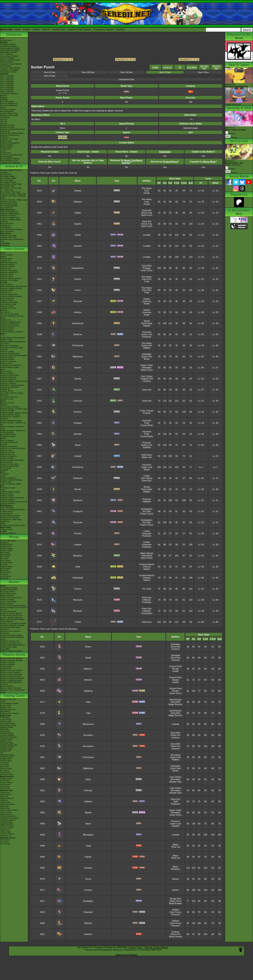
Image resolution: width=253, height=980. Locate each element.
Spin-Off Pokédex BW (9, 105)
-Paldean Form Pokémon (10, 163)
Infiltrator (147, 501)
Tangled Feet (147, 379)
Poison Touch (147, 514)
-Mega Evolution (7, 727)
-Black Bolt (4, 729)
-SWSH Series (6, 761)
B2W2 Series (5, 572)
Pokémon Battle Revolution (11, 421)
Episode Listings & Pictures (11, 170)
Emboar (88, 868)
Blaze (176, 845)
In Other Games (7, 512)
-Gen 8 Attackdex (7, 90)
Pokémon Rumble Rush (10, 324)
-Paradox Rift (5, 751)
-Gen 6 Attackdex (7, 86)
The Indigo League (8, 176)
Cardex (3, 107)
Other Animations (7, 231)
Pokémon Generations (9, 212)
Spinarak (78, 301)
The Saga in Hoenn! (8, 182)
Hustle (147, 193)
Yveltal (78, 622)
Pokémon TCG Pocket (9, 280)
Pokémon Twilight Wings (10, 214)
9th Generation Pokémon (10, 159)
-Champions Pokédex (9, 72)
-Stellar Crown (6, 741)
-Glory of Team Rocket (9, 810)
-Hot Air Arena (6, 812)
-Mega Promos (6, 779)
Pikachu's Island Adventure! (11, 674)
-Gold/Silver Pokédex (9, 46)
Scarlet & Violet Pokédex (79, 29)
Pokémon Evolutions (8, 216)
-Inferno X (4, 800)
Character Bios (6, 174)
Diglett (78, 213)
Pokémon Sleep (7, 277)
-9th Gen (4, 119)
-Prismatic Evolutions (8, 737)
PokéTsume (5, 245)
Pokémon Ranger (7, 458)
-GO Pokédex (6, 66)
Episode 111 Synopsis (236, 131)
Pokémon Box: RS (8, 454)
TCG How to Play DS (9, 397)
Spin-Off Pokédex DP (9, 103)
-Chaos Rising (6, 719)
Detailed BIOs (6, 547)
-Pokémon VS (6, 836)
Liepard (78, 545)
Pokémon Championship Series (13, 129)
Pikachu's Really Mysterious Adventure (11, 683)
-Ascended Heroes (8, 723)
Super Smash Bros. (8, 504)
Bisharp (88, 923)
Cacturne (78, 401)
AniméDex (4, 172)
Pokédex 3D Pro (7, 391)
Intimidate (147, 354)
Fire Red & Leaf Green (9, 442)
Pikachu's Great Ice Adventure (12, 678)
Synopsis (230, 169)
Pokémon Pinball (7, 496)
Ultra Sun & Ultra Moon (9, 314)
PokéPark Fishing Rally (9, 466)
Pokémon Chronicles (8, 202)
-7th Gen (4, 123)
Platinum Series (6, 566)
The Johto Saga (7, 180)
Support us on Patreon (126, 955)
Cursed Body (147, 425)
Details (155, 67)
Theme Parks (6, 149)
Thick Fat (175, 847)
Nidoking (88, 691)
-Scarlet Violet (6, 759)
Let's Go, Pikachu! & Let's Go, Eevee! (12, 317)
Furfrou (78, 589)
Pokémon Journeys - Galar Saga (13, 194)
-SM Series (5, 763)
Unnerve (147, 567)
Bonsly (78, 489)
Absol (78, 445)
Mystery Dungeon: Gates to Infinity (14, 381)
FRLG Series (5, 561)
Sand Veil (147, 210)
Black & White (6, 371)
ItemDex (4, 96)
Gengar (78, 257)
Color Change (147, 411)
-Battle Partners (6, 814)
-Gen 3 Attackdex (7, 80)
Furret (78, 290)
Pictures (231, 137)
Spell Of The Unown (8, 594)
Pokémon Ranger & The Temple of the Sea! (14, 609)
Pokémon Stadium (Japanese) (12, 498)
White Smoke (175, 937)
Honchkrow (78, 467)
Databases (14, 34)
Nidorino (88, 680)
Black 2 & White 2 (7, 373)
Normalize (176, 779)
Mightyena (78, 356)
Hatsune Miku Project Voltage (12, 133)
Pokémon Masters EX (9, 273)
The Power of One (7, 592)
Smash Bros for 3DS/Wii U (11, 365)
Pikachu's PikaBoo (8, 664)
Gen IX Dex (50, 72)
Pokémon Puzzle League (10, 492)
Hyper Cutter (147, 365)
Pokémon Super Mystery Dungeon (14, 356)
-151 (2, 753)
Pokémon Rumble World (10, 354)
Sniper (147, 304)
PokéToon (4, 222)
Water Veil (147, 457)
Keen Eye (147, 279)
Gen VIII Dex (88, 72)
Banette (78, 434)
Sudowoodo (78, 323)
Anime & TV (14, 166)
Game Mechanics (7, 111)
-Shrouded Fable (7, 743)
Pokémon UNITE (7, 275)
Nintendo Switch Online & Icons (13, 525)
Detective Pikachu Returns (11, 278)
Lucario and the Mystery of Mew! (13, 606)
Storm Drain (147, 558)
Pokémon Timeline (8, 125)
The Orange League (8, 178)
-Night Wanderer (7, 824)
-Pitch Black (5, 717)
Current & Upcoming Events (11, 155)
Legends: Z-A (6, 261)
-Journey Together (7, 735)
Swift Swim (147, 455)
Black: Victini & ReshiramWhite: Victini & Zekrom (13, 620)
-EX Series (4, 771)
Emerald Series (6, 562)
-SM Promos (5, 784)
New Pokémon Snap (8, 304)
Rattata (78, 191)
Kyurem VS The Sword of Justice (13, 623)
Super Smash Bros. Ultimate (11, 332)
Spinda (78, 379)
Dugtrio (78, 224)
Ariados (78, 312)
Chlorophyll (147, 556)
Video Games (14, 249)
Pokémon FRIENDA (8, 533)
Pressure (147, 443)
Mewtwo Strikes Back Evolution (13, 645)
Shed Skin (176, 647)
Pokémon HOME (7, 290)
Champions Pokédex (104, 29)
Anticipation (147, 509)
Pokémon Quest (7, 330)
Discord (46, 29)
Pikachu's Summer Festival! (11, 670)
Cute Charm (175, 777)
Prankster (147, 337)
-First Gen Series (7, 775)
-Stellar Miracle (6, 822)
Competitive (147, 613)
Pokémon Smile (6, 300)
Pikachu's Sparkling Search (11, 680)
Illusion (176, 879)
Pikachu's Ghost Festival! (10, 672)
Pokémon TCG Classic (9, 713)
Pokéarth (120, 29)
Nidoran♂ (88, 669)
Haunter (78, 246)
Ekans (88, 647)
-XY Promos (5, 786)
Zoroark (88, 890)
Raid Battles (5, 711)
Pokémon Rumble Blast (9, 387)
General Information (8, 541)
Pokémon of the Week (9, 115)
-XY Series (4, 765)
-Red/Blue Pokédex (8, 44)
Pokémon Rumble (7, 411)
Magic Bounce (176, 704)
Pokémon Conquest (8, 383)
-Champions (5, 117)
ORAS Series (6, 576)
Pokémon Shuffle (7, 352)
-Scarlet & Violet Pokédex (10, 68)
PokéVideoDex (6, 228)
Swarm (147, 299)
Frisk (147, 281)
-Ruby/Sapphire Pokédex (10, 48)
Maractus (78, 556)
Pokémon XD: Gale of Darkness (13, 448)
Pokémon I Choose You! (10, 641)
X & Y (2, 336)
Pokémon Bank (6, 340)
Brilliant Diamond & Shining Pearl (13, 286)
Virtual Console (6, 514)
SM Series (4, 578)
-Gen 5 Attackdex (7, 84)
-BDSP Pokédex (7, 62)
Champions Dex (126, 79)
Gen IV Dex (50, 76)
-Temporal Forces (7, 747)
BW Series (4, 570)
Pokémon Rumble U (8, 379)
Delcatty (88, 790)
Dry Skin (147, 511)
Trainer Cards (6, 705)
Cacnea (78, 390)
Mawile (78, 368)
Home (18, 29)
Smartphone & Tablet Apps (11, 519)
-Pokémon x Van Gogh (9, 139)
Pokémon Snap (6, 494)
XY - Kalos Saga (7, 190)
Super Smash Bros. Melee (11, 484)
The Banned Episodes (9, 206)
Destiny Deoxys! (7, 604)
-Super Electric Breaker (9, 818)
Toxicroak (78, 522)
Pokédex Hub (59, 29)
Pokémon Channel (8, 452)
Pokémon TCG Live (8, 308)
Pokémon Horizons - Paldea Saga (14, 200)
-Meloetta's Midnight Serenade (12, 625)
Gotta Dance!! (6, 668)
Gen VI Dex (165, 72)
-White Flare (5, 731)
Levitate (147, 235)
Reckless (176, 869)
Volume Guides (6, 551)
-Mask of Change (7, 826)
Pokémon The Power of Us (11, 643)
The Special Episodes (9, 204)
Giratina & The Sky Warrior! (11, 613)
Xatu (88, 713)
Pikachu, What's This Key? (11, 688)
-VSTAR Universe (7, 834)
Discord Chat (5, 153)
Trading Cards (14, 696)
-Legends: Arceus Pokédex (11, 64)
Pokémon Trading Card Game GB (14, 502)
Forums (27, 29)
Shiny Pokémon (6, 208)
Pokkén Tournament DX (10, 326)
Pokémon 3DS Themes (9, 517)
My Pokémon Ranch (8, 435)
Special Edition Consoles (10, 515)
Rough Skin (175, 899)
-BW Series (5, 767)
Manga (14, 537)
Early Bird (147, 266)
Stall (175, 801)
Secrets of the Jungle (9, 647)
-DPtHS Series (6, 769)
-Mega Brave (5, 802)
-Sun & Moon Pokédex (9, 56)
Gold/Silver (5, 474)
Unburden (147, 533)
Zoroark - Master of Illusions (11, 617)
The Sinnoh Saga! (7, 186)
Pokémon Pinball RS (8, 456)
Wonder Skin (175, 782)
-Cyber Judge (6, 832)
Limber (147, 476)
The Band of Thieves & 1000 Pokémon (11, 349)
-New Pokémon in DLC (9, 161)
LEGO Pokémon (7, 145)
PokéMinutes (5, 226)
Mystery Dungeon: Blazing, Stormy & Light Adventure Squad (14, 414)
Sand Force (147, 215)
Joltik (78, 567)
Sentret (78, 279)
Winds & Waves (6, 255)
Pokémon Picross (7, 357)
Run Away (147, 188)
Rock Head (147, 323)
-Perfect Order (6, 721)
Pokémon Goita (6, 529)
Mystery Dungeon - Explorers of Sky (13, 424)
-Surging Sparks (7, 739)
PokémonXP (5, 131)
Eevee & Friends (7, 686)
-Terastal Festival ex (8, 816)
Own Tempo (147, 376)
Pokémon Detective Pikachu (11, 651)
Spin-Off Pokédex (7, 102)
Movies (14, 582)
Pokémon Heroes (7, 600)
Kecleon (78, 412)
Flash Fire (175, 735)
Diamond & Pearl (7, 403)
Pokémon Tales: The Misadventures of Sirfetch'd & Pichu (12, 239)
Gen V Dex (203, 72)
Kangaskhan (78, 268)
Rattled (147, 326)
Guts (147, 191)
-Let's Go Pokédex (8, 58)
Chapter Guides (6, 549)
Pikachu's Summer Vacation (11, 658)
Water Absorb (147, 553)
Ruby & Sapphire (7, 440)
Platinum (4, 405)
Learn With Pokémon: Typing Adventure (12, 394)
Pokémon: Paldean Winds (10, 220)
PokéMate (4, 470)
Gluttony (175, 932)
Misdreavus (88, 724)
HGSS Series (6, 568)
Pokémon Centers (7, 127)
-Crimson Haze (6, 828)
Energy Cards (6, 707)
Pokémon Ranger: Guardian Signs (14, 409)
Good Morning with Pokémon (12, 229)
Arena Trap (147, 213)
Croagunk (78, 511)
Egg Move (192, 67)
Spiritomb (78, 500)
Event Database (7, 157)
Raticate (78, 202)
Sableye (88, 801)
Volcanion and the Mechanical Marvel (12, 638)
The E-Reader (6, 468)
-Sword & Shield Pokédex (10, 60)
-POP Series (5, 788)
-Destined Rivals (7, 733)
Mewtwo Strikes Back (9, 590)
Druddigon (88, 901)
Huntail (78, 456)
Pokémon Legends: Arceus (11, 288)
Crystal (3, 476)
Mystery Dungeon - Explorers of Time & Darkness (13, 432)
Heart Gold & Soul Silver (10, 407)
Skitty (88, 779)
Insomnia (147, 301)
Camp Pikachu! (6, 666)
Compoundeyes (147, 564)
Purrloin (78, 533)
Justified (147, 447)
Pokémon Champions (9, 263)
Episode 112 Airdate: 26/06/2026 (234, 163)
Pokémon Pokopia (7, 265)
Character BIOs (6, 545)
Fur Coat (147, 589)
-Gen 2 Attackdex (7, 78)
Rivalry (176, 669)
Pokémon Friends (7, 267)
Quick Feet (147, 345)
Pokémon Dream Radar (10, 375)
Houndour (88, 735)
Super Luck (147, 334)
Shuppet (78, 423)
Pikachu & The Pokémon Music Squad (13, 691)
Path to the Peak (7, 224)
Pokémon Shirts (7, 147)
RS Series (4, 559)
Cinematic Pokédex (8, 109)
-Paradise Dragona (8, 820)
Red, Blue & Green (8, 488)
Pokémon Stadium (8, 500)
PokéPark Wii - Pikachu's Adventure (10, 418)
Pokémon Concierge (8, 235)
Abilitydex (4, 100)
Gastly (78, 235)
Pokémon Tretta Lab (8, 377)
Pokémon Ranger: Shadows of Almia (12, 428)
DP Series (4, 564)
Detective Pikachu (7, 328)
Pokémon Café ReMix (9, 271)
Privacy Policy (136, 947)
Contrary (147, 381)
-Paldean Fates (6, 749)
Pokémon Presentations (10, 143)
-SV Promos (5, 781)
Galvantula (78, 578)
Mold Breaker (175, 903)
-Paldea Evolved (7, 757)
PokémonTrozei (6, 462)
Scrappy (147, 268)
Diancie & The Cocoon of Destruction (10, 632)
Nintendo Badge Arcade (10, 367)
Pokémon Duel (6, 363)
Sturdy (147, 321)
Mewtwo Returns (7, 596)
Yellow (3, 490)
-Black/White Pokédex (9, 52)
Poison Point (176, 666)
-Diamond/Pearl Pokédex (10, 50)
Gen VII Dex (126, 72)
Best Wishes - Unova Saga (11, 188)
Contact (36, 29)
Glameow (78, 478)
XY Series (4, 574)
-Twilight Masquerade (9, 745)
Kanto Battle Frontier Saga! (11, 184)
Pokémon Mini (6, 482)
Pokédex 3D (5, 389)
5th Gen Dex (204, 67)
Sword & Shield (6, 284)
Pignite (88, 857)
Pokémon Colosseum (9, 446)
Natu (88, 702)
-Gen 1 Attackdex (7, 76)
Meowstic (78, 600)
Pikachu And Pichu (8, 662)
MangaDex (5, 543)
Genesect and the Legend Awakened (10, 628)
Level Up (168, 67)
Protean (147, 413)
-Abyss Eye (5, 792)
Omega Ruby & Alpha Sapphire (13, 338)
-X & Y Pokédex (6, 54)
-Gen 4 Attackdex (7, 82)
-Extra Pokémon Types (9, 703)
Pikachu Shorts (14, 655)
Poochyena (78, 345)
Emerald (4, 444)
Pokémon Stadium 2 (8, 478)
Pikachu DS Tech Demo (10, 464)
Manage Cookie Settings (157, 947)
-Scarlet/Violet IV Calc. (9, 113)
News (2, 38)
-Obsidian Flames (7, 755)
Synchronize (176, 700)
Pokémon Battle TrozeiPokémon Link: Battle (13, 343)
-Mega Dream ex (7, 798)
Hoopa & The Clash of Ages (11, 635)
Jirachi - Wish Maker (8, 602)
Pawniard (88, 912)
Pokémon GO (6, 269)
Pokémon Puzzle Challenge (11, 480)
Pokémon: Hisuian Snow (10, 218)
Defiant (175, 910)
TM (180, 67)
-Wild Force (5, 830)
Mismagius (88, 835)
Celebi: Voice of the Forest (11, 598)
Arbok (88, 658)
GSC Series (5, 557)
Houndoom (88, 746)
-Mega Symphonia (7, 804)
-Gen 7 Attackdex (7, 88)
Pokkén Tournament (8, 361)
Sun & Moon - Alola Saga (10, 192)
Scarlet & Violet (6, 259)
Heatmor (88, 934)
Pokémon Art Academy (9, 346)
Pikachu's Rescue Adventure (11, 660)
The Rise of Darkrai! (8, 611)
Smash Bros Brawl (8, 436)
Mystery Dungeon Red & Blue (12, 460)
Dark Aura (147, 622)
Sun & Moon (5, 312)
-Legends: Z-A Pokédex (9, 70)
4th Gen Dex (216, 67)
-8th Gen (4, 121)
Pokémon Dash (6, 450)
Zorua (88, 879)
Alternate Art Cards (8, 709)
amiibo (3, 523)
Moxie (147, 359)
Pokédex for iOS (7, 399)
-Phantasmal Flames (8, 725)
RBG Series (5, 553)
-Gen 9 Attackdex (7, 92)
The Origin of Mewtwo (9, 588)
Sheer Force (147, 370)
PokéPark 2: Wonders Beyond (12, 385)
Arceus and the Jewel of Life (11, 615)
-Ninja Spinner (6, 794)
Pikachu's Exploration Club (11, 676)
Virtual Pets (5, 521)
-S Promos (4, 842)
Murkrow (78, 334)
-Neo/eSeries (5, 773)
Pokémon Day (6, 141)
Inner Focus (147, 270)
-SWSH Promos (7, 782)
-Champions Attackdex (9, 94)
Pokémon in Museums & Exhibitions (10, 136)
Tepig (88, 846)
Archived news (6, 40)
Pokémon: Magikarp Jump (11, 322)
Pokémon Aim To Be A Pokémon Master (13, 197)
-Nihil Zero (4, 796)
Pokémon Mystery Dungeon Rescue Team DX (11, 297)
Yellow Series (6, 555)
